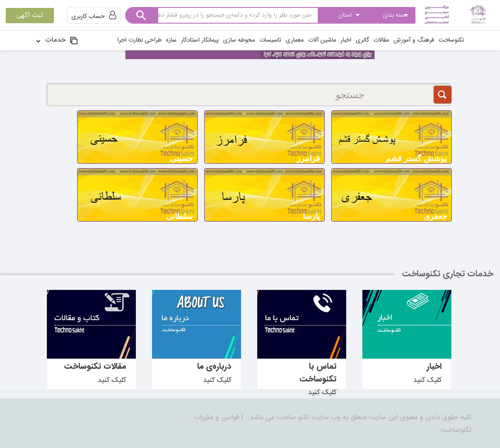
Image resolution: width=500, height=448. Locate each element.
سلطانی (179, 216)
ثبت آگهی (30, 16)
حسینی (181, 159)
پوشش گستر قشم (416, 159)
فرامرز (308, 159)
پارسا (311, 216)
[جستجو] (249, 95)
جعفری (435, 216)
